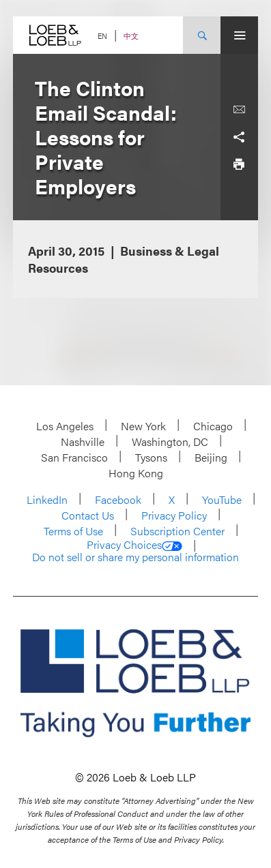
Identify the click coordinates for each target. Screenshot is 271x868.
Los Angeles (65, 426)
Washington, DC (170, 442)
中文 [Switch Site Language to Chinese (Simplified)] (131, 36)
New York (143, 426)
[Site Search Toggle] (202, 35)
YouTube (222, 499)
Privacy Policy (174, 515)
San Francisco (74, 457)
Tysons (151, 457)
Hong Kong (136, 473)
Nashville (83, 442)
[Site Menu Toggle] (239, 35)
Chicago (213, 426)
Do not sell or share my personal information (135, 557)
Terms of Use (73, 531)
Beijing (211, 457)
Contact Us (88, 515)
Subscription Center (177, 531)
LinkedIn (47, 499)
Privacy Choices (134, 545)
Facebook (118, 499)
